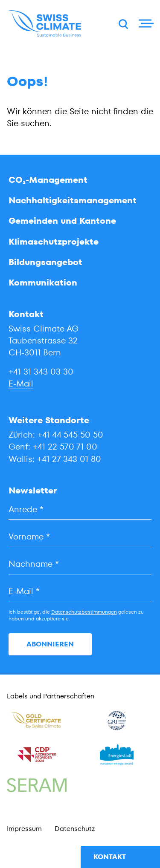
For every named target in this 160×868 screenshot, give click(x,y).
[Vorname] (80, 537)
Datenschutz (75, 829)
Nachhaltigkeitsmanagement (73, 200)
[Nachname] (80, 564)
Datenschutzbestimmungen (84, 612)
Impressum (24, 829)
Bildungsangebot (45, 262)
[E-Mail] (80, 591)
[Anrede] (80, 509)
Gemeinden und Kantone (62, 221)
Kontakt (110, 857)
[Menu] (145, 23)
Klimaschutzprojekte (54, 242)
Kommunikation (43, 283)
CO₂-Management (48, 180)
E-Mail (21, 384)
